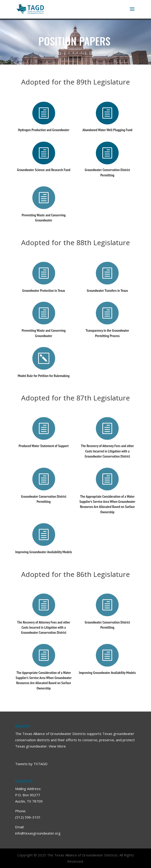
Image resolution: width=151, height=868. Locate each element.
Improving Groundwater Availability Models (44, 552)
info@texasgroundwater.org (38, 833)
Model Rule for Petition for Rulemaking (44, 376)
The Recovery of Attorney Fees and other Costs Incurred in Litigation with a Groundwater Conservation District (107, 451)
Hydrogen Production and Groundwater (44, 130)
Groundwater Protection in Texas (44, 290)
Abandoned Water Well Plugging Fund (107, 130)
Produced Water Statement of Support (44, 446)
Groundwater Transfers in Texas (107, 290)
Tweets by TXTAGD (31, 764)
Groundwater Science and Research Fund (44, 170)
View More (57, 746)
